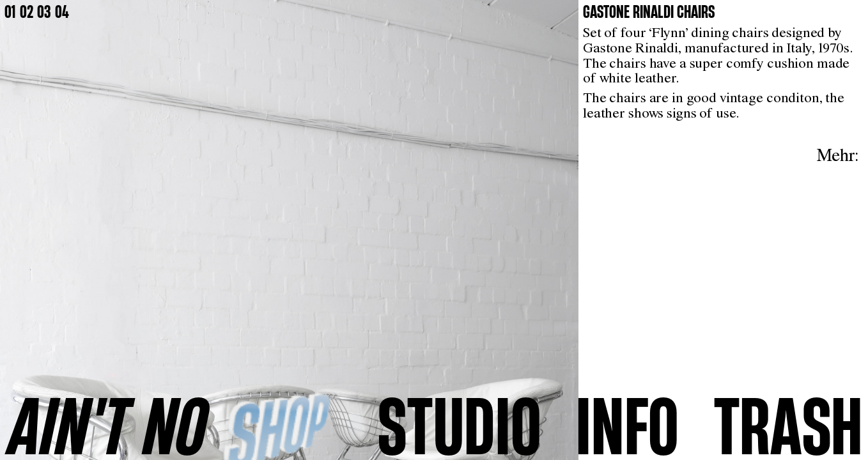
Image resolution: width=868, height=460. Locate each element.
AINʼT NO (108, 425)
